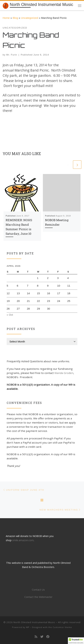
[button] (76, 641)
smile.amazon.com (23, 540)
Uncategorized (30, 18)
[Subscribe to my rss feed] (36, 637)
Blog (15, 18)
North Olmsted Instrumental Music (34, 622)
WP (28, 627)
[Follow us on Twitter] (42, 637)
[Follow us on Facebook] (48, 637)
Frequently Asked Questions (25, 361)
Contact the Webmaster (38, 597)
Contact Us (38, 590)
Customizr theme (62, 627)
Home (6, 18)
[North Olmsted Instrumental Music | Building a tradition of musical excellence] (6, 5)
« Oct (10, 315)
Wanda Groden (64, 373)
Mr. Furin (12, 55)
